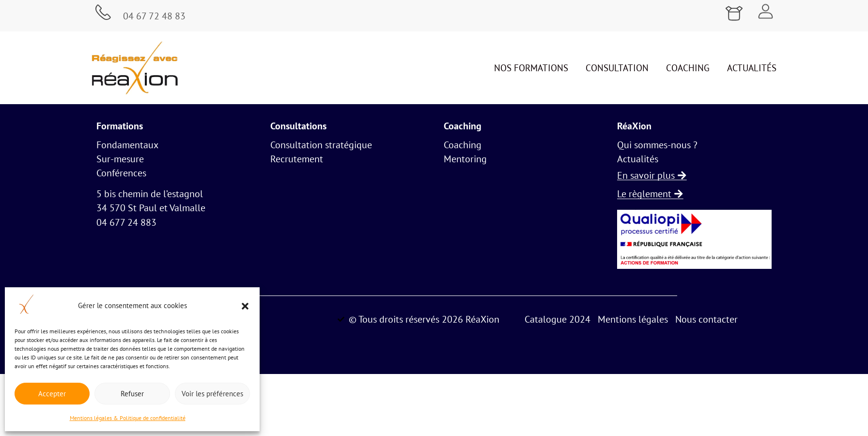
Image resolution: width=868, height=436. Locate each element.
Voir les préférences (212, 394)
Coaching (688, 68)
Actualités (752, 68)
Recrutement (297, 159)
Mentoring (465, 159)
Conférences (121, 173)
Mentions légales (633, 319)
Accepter (52, 394)
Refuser (132, 394)
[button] (245, 306)
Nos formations (531, 68)
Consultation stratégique (321, 145)
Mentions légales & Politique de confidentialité (128, 418)
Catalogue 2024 (558, 319)
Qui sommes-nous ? (657, 145)
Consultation (617, 68)
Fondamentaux (127, 145)
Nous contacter (706, 319)
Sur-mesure (120, 159)
